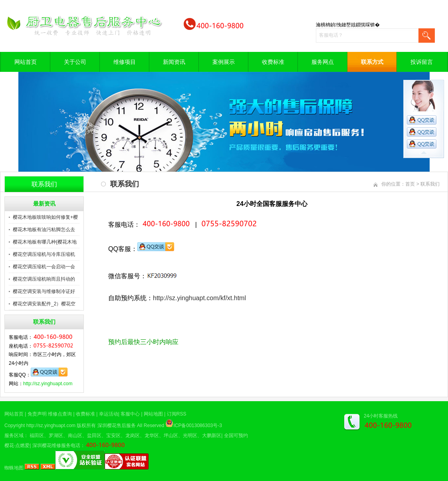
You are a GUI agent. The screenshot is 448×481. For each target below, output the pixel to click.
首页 (410, 184)
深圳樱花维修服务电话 (56, 445)
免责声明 (37, 414)
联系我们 (430, 184)
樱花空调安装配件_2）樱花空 (44, 304)
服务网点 (323, 62)
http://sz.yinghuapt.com (48, 384)
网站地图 (153, 414)
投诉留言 (422, 62)
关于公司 (75, 62)
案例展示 (224, 62)
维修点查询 (60, 414)
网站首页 (26, 62)
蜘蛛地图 (14, 468)
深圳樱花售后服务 (117, 426)
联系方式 (372, 62)
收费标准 (273, 62)
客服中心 (130, 414)
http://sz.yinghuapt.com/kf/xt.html (199, 298)
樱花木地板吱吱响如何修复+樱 (45, 217)
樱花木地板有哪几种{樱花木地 (45, 242)
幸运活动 (109, 414)
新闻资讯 (174, 62)
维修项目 (125, 62)
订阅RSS (177, 414)
